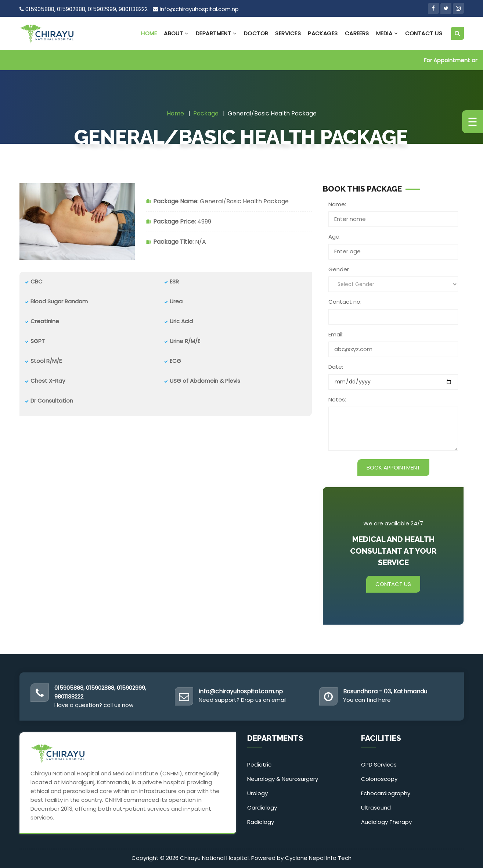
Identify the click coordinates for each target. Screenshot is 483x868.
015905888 (40, 9)
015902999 (102, 9)
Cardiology (262, 808)
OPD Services (379, 765)
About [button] (176, 33)
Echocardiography (386, 793)
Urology (257, 793)
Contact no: (345, 302)
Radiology (261, 822)
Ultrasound (376, 808)
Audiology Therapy (386, 822)
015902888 (71, 9)
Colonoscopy (379, 779)
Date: (336, 367)
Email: (336, 334)
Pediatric (259, 765)
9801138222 (133, 9)
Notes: (337, 399)
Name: (337, 204)
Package (206, 113)
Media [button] (387, 33)
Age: (334, 237)
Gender (339, 269)
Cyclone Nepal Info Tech (318, 858)
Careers (357, 33)
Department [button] (216, 33)
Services (288, 33)
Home (149, 33)
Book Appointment (393, 467)
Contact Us (424, 33)
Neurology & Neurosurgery (283, 779)
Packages (323, 33)
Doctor (256, 33)
